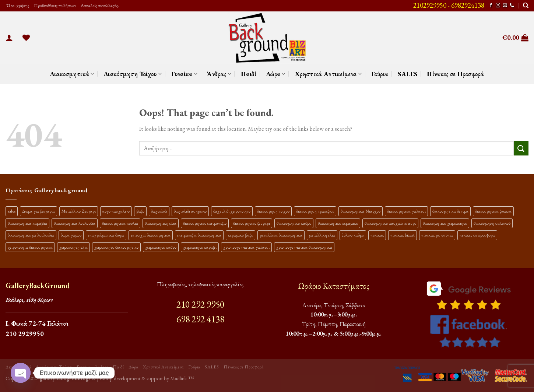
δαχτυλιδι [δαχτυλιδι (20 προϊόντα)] (159, 211)
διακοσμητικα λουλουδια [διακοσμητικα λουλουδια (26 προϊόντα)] (75, 223)
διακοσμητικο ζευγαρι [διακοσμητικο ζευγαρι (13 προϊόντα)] (252, 223)
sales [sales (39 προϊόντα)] (12, 211)
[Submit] (521, 148)
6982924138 (468, 5)
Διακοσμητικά (72, 74)
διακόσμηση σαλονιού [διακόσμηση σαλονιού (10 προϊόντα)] (492, 223)
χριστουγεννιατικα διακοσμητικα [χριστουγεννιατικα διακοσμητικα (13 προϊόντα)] (304, 247)
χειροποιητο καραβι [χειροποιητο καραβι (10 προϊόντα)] (200, 247)
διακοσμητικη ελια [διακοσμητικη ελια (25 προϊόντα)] (161, 223)
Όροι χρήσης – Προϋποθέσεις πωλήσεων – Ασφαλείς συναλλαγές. (62, 5)
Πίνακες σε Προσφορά (455, 74)
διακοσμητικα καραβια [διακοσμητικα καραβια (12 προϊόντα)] (27, 223)
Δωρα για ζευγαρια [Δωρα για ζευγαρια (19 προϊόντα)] (38, 211)
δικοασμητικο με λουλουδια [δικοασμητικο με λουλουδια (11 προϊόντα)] (31, 235)
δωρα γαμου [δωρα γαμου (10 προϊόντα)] (71, 235)
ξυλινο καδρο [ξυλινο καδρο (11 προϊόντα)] (353, 235)
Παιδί (249, 74)
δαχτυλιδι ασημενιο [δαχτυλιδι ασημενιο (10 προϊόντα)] (190, 211)
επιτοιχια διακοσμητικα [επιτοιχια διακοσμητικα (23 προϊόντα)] (151, 235)
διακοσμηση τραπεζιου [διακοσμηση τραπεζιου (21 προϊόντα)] (315, 211)
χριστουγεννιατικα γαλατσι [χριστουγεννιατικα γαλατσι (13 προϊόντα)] (246, 247)
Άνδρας (219, 74)
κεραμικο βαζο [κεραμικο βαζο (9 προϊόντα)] (240, 235)
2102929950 (430, 5)
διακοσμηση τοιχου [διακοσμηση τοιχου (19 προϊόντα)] (273, 211)
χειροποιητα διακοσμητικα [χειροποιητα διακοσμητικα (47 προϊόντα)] (30, 247)
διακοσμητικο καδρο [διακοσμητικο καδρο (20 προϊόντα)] (294, 223)
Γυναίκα (184, 74)
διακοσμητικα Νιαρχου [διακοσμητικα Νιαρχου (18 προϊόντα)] (361, 211)
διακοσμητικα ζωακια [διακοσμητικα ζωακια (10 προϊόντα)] (493, 211)
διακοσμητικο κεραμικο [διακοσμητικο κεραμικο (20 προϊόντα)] (338, 223)
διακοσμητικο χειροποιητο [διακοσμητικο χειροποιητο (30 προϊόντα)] (445, 223)
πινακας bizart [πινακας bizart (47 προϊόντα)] (403, 235)
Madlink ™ (182, 378)
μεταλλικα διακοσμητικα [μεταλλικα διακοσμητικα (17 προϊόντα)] (281, 235)
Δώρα (276, 74)
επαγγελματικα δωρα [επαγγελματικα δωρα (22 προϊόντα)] (106, 235)
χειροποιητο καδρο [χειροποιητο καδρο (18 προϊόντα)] (161, 247)
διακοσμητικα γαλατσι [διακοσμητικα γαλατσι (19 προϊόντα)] (406, 211)
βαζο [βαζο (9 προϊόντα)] (140, 211)
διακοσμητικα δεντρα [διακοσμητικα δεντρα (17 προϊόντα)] (450, 211)
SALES (407, 74)
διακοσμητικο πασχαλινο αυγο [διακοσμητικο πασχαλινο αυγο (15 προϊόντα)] (390, 223)
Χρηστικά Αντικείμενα (329, 74)
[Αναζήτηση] (526, 6)
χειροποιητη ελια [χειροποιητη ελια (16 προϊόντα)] (73, 247)
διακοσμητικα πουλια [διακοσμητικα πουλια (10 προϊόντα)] (120, 223)
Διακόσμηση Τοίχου (133, 74)
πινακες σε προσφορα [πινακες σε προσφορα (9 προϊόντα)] (477, 235)
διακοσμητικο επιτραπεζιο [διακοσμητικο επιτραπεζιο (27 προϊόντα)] (205, 223)
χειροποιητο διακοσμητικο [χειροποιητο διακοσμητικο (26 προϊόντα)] (116, 247)
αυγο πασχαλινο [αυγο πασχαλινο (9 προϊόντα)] (116, 211)
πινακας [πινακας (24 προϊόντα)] (377, 235)
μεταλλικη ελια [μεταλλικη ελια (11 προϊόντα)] (322, 235)
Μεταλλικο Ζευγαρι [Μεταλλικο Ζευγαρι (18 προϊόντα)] (79, 211)
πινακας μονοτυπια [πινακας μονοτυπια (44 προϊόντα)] (437, 235)
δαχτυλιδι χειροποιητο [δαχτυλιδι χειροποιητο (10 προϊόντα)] (232, 211)
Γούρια (380, 74)
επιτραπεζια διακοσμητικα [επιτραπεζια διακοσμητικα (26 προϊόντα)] (199, 235)
